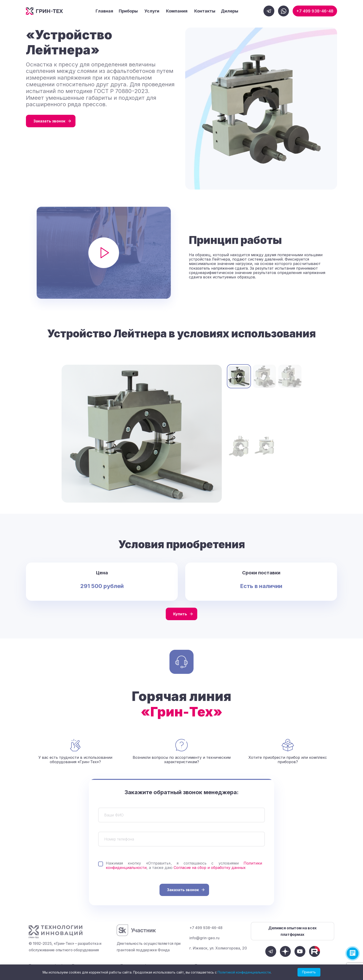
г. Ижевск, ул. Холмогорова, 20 (218, 948)
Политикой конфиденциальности (244, 972)
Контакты (205, 11)
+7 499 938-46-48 (315, 11)
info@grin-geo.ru (204, 938)
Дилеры (230, 11)
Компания (177, 11)
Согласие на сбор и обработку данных (210, 868)
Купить (180, 614)
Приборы (128, 11)
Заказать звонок (49, 121)
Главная (104, 11)
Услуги (152, 11)
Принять (309, 972)
